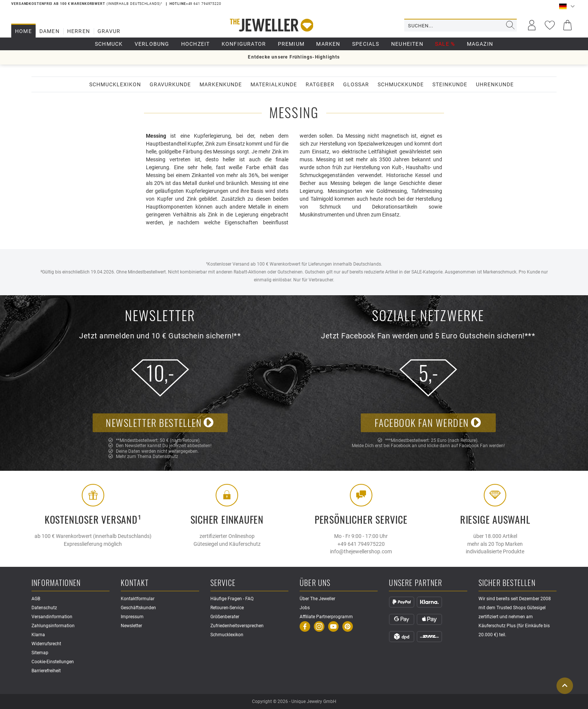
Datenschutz (165, 457)
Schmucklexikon (115, 84)
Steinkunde (450, 84)
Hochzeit (196, 44)
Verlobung (152, 44)
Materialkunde (274, 84)
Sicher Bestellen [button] (507, 583)
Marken (328, 44)
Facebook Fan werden (428, 423)
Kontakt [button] (134, 583)
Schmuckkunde (401, 84)
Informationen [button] (56, 583)
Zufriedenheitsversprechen (237, 626)
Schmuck (109, 44)
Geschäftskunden (138, 608)
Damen (49, 31)
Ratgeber (320, 84)
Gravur (109, 31)
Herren (79, 31)
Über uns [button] (315, 583)
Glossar (356, 84)
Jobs (305, 608)
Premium (291, 44)
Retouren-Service (227, 608)
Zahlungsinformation (53, 626)
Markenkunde (221, 84)
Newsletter (131, 626)
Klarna (38, 635)
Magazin (480, 44)
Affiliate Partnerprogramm (326, 617)
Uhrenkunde (495, 84)
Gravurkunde (170, 84)
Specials (366, 44)
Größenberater (225, 617)
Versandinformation (52, 617)
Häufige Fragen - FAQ (232, 599)
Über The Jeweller (317, 599)
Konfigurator (244, 44)
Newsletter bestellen (160, 423)
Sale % (445, 44)
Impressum (132, 617)
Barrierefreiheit (46, 671)
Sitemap (40, 653)
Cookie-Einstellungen (53, 662)
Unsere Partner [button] (415, 583)
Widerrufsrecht (46, 644)
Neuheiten (407, 44)
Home (23, 31)
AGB (36, 599)
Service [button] (223, 583)
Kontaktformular (138, 599)
